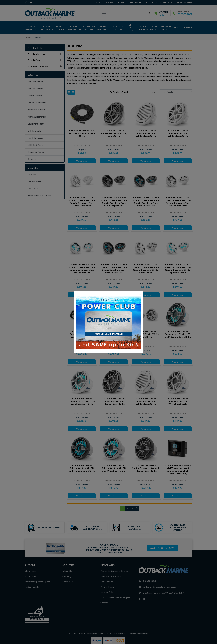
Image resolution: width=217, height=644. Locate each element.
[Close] (140, 295)
